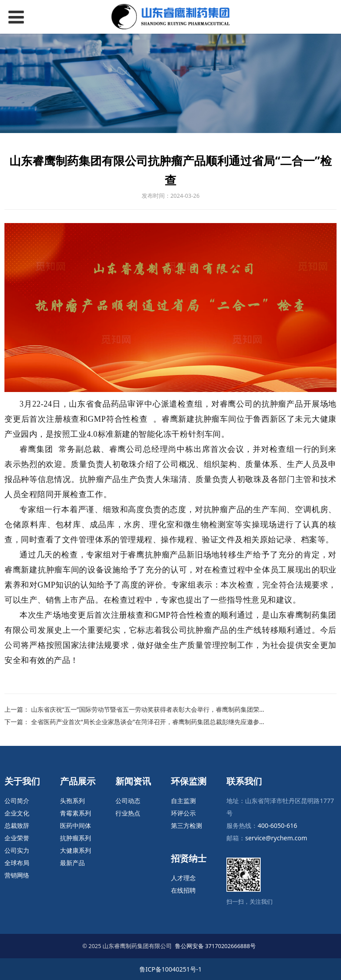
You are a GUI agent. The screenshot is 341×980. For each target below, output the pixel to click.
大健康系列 (75, 850)
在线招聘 (183, 890)
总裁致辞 (17, 825)
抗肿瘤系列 (75, 838)
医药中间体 (75, 825)
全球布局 (17, 863)
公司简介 (17, 801)
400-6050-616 (277, 825)
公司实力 (17, 850)
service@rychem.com (276, 838)
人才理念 (183, 878)
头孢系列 (72, 801)
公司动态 (128, 801)
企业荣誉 (17, 838)
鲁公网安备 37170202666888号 (215, 946)
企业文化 (17, 813)
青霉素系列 (75, 813)
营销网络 (17, 875)
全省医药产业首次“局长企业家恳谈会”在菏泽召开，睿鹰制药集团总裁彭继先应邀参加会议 (155, 722)
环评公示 (183, 813)
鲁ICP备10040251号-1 (171, 969)
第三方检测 (186, 825)
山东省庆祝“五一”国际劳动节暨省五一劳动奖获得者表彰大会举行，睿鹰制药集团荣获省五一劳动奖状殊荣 (176, 709)
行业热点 (128, 813)
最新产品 (72, 863)
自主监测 (183, 801)
